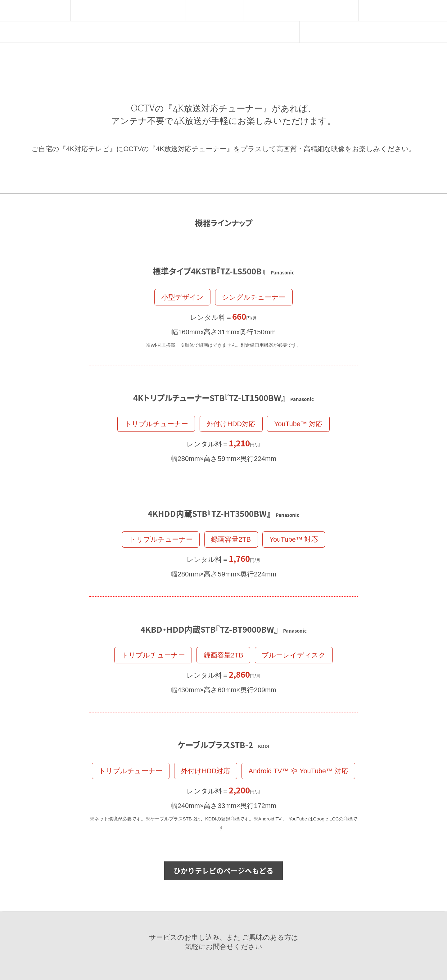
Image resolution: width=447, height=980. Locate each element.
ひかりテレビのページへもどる (223, 870)
